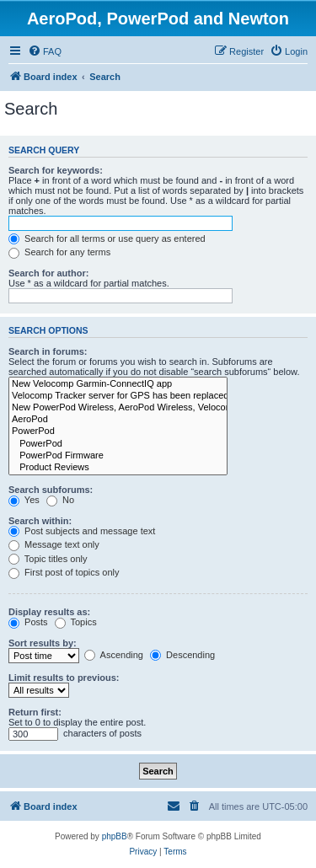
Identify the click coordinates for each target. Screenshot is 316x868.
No (60, 500)
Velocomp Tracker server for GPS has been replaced (118, 396)
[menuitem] (45, 51)
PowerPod (118, 431)
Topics (76, 622)
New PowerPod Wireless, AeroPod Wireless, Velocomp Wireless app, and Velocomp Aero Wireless (118, 408)
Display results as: (49, 612)
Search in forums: (48, 351)
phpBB (115, 836)
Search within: (40, 521)
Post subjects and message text (82, 531)
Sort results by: (43, 643)
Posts (28, 622)
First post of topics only (64, 572)
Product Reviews (118, 468)
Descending (182, 655)
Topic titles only (48, 559)
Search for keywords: (56, 170)
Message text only (54, 544)
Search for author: (48, 273)
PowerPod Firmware (118, 456)
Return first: (35, 712)
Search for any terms (59, 252)
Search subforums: (51, 490)
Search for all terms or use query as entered (107, 238)
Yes (24, 500)
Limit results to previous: (64, 678)
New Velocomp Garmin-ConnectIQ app (118, 384)
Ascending (114, 655)
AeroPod (118, 420)
